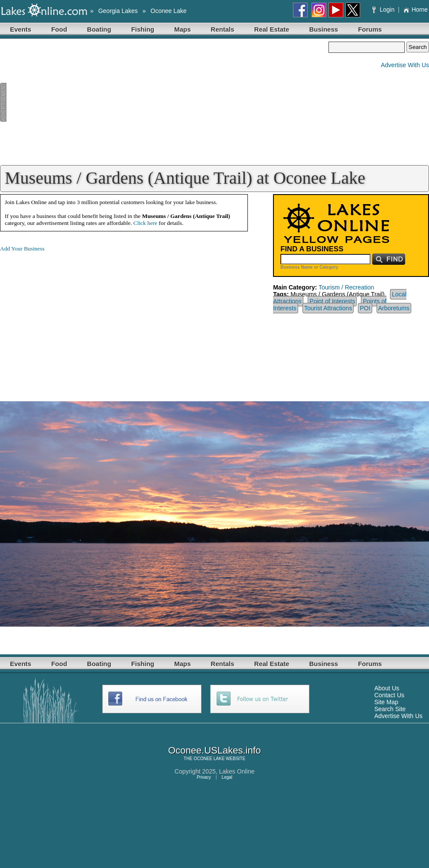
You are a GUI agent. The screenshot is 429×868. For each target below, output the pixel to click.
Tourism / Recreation (346, 287)
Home (415, 10)
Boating (99, 29)
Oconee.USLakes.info (214, 750)
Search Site (390, 709)
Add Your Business (22, 249)
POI (365, 308)
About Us (387, 688)
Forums (370, 29)
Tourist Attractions (328, 308)
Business (323, 29)
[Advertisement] (164, 102)
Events (21, 29)
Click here (145, 223)
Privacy (204, 777)
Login (384, 10)
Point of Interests (332, 301)
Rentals (222, 29)
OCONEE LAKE (209, 759)
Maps (182, 29)
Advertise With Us (405, 65)
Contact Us (389, 695)
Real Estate (272, 29)
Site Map (386, 702)
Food (59, 29)
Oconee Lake (168, 11)
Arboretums (394, 308)
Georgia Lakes (118, 11)
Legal (227, 777)
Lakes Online (237, 771)
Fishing (143, 29)
